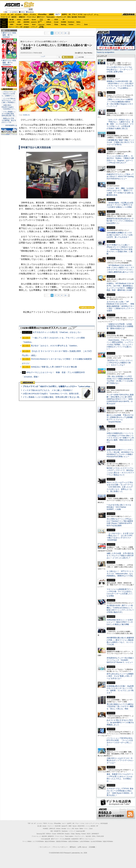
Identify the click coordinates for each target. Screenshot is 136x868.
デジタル (33, 14)
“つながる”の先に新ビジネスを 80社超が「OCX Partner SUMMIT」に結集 (120, 507)
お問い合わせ (82, 847)
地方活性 (74, 17)
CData (56, 24)
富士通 (12, 20)
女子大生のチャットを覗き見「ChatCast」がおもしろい (57, 332)
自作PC (64, 14)
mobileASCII (75, 839)
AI (8, 14)
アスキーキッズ (5, 17)
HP (64, 20)
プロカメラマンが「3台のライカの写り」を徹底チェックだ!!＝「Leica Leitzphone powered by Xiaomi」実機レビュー (74, 386)
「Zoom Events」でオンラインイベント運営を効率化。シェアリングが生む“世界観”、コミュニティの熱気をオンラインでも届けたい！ (120, 344)
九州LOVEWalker (85, 841)
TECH (25, 14)
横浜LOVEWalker (50, 841)
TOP (29, 823)
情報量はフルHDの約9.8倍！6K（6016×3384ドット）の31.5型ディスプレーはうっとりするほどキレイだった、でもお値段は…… (120, 85)
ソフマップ (34, 27)
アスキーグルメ (31, 17)
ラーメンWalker (27, 841)
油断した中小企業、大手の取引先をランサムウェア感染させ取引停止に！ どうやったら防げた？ (120, 556)
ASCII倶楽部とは (11, 125)
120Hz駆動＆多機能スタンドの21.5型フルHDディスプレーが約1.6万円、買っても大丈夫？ (120, 235)
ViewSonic (71, 22)
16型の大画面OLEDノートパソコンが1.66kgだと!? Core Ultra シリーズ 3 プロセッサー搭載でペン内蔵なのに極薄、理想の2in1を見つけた (120, 438)
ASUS (56, 20)
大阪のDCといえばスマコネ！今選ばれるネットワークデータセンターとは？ (120, 760)
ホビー (58, 14)
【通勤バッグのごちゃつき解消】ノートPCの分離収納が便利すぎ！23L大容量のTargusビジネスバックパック (120, 103)
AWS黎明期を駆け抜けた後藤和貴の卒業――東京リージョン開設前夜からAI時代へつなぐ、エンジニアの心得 (120, 641)
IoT (12, 14)
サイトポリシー (45, 847)
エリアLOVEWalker (38, 841)
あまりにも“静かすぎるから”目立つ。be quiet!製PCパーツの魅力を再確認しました (120, 722)
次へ (66, 33)
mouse (19, 20)
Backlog (64, 24)
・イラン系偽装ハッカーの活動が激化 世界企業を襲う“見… (9, 114)
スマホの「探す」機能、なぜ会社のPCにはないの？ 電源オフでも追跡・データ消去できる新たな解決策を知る (120, 192)
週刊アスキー (41, 17)
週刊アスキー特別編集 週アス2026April (9, 35)
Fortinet (71, 24)
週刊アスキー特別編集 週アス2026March (9, 63)
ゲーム (96, 15)
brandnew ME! (41, 27)
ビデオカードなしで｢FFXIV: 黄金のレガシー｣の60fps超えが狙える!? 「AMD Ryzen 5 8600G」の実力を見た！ (120, 792)
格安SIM (14, 17)
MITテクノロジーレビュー (87, 839)
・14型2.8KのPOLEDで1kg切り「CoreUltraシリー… (9, 107)
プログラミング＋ (80, 836)
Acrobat (19, 24)
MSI (49, 20)
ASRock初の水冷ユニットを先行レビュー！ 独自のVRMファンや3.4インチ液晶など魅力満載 (120, 622)
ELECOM (11, 22)
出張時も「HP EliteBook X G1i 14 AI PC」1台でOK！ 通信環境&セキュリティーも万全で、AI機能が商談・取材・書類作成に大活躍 (120, 287)
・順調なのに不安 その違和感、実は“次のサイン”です (9, 120)
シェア (43, 56)
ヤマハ (79, 24)
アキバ (74, 14)
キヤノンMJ (19, 27)
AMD (19, 22)
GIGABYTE (34, 22)
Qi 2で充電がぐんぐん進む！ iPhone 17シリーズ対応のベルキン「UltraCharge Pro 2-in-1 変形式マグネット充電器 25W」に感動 (120, 249)
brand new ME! (81, 831)
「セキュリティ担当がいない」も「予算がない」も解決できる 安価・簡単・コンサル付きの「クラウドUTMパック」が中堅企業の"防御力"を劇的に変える (120, 124)
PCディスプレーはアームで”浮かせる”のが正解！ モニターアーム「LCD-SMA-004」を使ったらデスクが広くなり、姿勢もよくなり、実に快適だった (120, 487)
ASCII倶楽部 (129, 15)
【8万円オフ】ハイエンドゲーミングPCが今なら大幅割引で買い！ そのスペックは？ (120, 363)
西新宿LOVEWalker (62, 841)
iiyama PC (65, 826)
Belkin (78, 22)
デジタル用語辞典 (65, 839)
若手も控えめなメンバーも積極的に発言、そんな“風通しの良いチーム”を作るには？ (120, 676)
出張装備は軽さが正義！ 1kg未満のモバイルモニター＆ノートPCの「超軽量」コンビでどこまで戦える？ (120, 689)
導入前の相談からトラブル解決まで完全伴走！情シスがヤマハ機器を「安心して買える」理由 (120, 706)
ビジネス (18, 14)
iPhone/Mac (42, 14)
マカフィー (12, 27)
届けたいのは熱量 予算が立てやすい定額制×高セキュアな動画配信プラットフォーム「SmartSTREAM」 (120, 418)
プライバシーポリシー (60, 847)
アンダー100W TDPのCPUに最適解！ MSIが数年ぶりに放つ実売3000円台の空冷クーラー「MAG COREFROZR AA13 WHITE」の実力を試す (120, 399)
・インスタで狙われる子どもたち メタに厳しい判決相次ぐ (9, 100)
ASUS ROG (26, 22)
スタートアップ (88, 15)
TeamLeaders (51, 17)
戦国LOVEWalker (108, 841)
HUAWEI (64, 22)
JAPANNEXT (26, 27)
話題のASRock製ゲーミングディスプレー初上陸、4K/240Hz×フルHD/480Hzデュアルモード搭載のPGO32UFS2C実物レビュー (120, 453)
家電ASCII (22, 17)
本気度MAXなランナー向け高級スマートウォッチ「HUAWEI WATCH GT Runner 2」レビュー (120, 660)
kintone (26, 24)
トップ (3, 14)
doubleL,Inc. (27, 115)
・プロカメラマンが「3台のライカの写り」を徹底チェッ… (9, 94)
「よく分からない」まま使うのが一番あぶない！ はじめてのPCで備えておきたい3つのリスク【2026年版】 (120, 537)
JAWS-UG (52, 829)
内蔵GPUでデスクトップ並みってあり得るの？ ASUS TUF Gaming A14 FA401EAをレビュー (120, 176)
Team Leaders (69, 836)
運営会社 (73, 847)
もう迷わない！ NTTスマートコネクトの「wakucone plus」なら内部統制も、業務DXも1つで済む (120, 573)
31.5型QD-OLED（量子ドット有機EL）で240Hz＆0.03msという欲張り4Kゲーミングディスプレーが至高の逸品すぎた (120, 609)
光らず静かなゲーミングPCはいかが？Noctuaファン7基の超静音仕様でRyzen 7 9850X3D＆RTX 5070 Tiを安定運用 (120, 522)
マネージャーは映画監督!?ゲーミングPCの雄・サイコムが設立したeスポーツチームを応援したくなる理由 (120, 593)
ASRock (49, 22)
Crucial (56, 22)
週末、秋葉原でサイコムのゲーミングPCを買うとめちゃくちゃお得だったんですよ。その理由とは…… (120, 777)
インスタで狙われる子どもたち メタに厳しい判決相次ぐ (48, 390)
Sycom (34, 20)
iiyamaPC (26, 20)
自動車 (51, 14)
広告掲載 (92, 847)
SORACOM (60, 834)
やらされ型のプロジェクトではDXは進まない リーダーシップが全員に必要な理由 (120, 69)
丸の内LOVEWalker (96, 841)
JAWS (11, 24)
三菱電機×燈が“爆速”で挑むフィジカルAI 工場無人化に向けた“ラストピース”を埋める (120, 142)
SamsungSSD (40, 22)
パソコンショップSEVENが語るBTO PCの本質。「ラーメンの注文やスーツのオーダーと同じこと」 (120, 741)
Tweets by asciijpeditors (105, 52)
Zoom (86, 24)
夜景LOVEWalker (73, 841)
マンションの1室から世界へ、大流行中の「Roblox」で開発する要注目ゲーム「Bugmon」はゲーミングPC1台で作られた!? (120, 159)
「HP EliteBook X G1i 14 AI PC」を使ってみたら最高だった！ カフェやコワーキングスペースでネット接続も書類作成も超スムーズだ (120, 269)
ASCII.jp (12, 5)
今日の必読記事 (45, 839)
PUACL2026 (82, 17)
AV (70, 14)
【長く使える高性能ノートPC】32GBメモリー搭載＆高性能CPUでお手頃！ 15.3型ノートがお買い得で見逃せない (120, 380)
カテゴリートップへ (87, 307)
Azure (34, 24)
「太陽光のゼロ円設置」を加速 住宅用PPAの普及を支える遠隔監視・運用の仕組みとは (120, 326)
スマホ (80, 14)
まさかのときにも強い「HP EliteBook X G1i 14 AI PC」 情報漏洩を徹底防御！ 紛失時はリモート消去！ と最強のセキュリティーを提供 (120, 306)
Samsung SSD (41, 834)
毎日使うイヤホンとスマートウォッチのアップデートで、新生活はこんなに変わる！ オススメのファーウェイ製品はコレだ (120, 471)
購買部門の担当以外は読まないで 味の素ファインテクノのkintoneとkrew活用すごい (121, 221)
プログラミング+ (61, 17)
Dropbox (49, 24)
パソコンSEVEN (41, 19)
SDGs (69, 17)
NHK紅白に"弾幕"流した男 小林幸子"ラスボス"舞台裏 (54, 367)
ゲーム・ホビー (29, 5)
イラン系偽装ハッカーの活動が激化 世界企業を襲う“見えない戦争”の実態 (55, 397)
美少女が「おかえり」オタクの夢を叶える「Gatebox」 (55, 346)
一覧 (59, 57)
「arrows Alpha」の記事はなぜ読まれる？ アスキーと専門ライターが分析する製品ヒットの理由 (120, 205)
